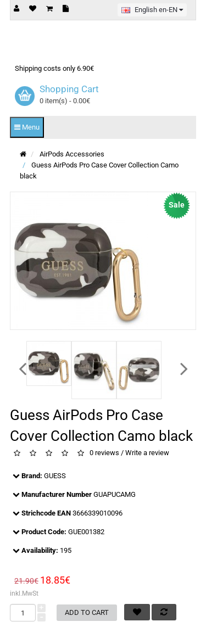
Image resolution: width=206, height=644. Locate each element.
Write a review (147, 453)
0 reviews (104, 453)
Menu (27, 127)
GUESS (55, 476)
